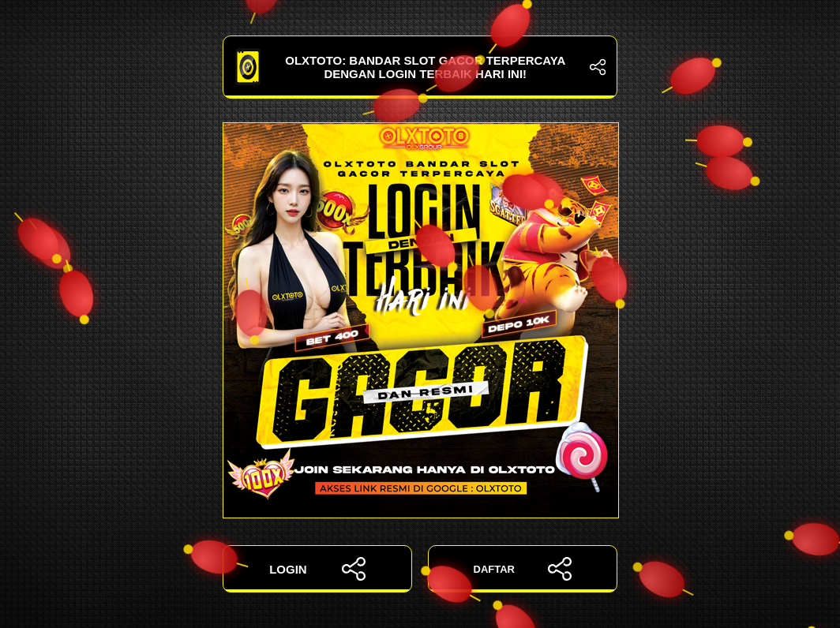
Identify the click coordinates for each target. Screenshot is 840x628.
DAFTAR (523, 569)
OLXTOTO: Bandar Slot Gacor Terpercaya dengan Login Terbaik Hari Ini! (420, 67)
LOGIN (317, 569)
